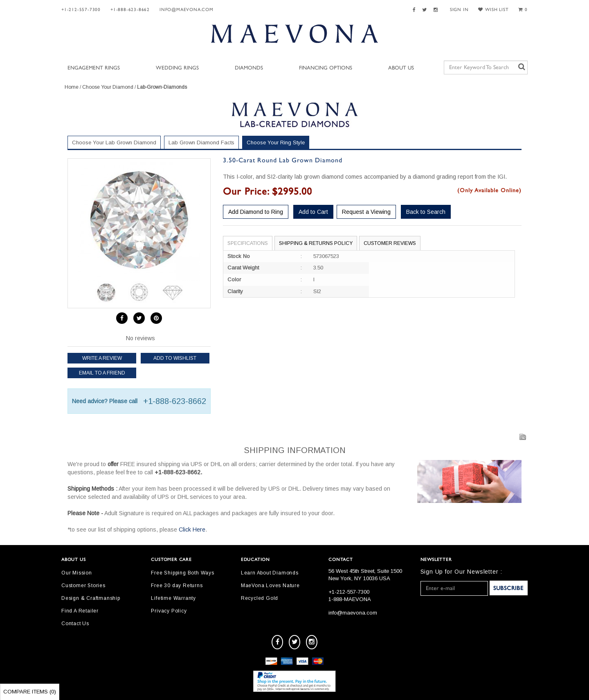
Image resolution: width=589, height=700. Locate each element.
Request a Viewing (366, 212)
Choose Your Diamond (108, 87)
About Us (401, 68)
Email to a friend (102, 373)
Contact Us (75, 624)
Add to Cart (313, 212)
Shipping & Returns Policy (316, 243)
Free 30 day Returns (177, 586)
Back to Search (426, 212)
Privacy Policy (169, 611)
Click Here (192, 529)
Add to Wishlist (175, 358)
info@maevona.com (187, 10)
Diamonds (249, 68)
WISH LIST (493, 10)
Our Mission (77, 573)
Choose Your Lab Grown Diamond (114, 142)
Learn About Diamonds (270, 573)
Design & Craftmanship (91, 598)
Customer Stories (83, 586)
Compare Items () (30, 692)
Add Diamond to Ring (256, 212)
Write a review (102, 358)
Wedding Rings (177, 68)
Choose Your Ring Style (276, 142)
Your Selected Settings (468, 144)
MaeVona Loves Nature (270, 586)
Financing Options (326, 68)
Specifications (248, 243)
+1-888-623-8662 (130, 10)
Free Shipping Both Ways (182, 573)
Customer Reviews (390, 243)
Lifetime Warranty (173, 598)
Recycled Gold (260, 598)
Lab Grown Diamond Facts (201, 142)
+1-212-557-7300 (81, 10)
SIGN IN (459, 10)
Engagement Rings (94, 68)
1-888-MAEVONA (350, 599)
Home (72, 87)
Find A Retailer (80, 611)
